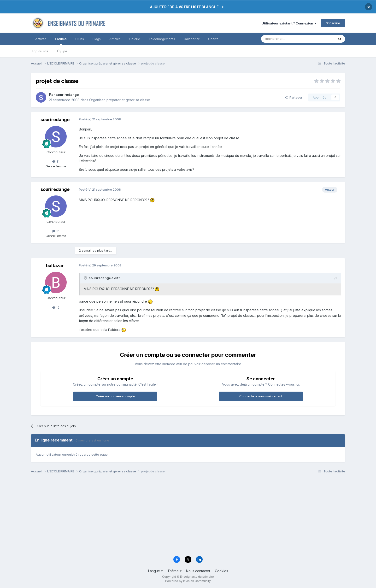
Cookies (221, 571)
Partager (294, 97)
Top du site (40, 51)
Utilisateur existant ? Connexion (289, 23)
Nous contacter (198, 571)
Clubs (80, 39)
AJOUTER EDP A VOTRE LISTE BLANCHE (184, 7)
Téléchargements (162, 39)
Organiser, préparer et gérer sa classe (120, 100)
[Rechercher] (287, 39)
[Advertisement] (175, 516)
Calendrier (192, 39)
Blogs (97, 39)
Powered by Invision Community (188, 581)
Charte (213, 39)
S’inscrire (333, 23)
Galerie (135, 39)
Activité (41, 39)
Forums (61, 41)
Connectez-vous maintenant (261, 396)
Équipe (62, 51)
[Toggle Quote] (86, 278)
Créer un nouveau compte (115, 396)
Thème (174, 571)
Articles (115, 39)
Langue (156, 571)
